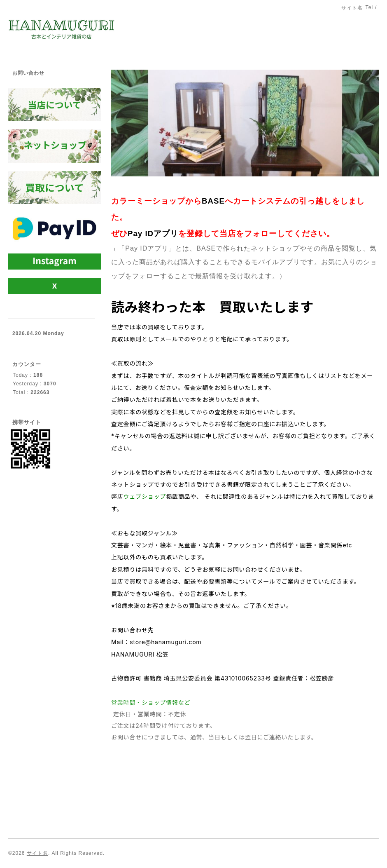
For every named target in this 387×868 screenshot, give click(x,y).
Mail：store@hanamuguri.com (156, 642)
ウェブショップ (145, 496)
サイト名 (37, 853)
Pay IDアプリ (153, 233)
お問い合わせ (28, 73)
